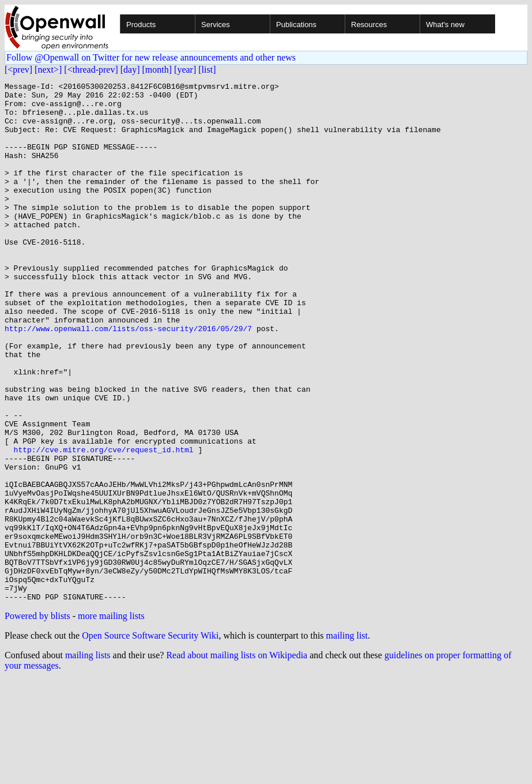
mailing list (347, 739)
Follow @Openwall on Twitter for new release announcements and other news (151, 57)
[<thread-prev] (91, 70)
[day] (130, 70)
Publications (296, 25)
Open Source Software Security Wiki (150, 739)
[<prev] (18, 70)
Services (216, 25)
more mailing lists (111, 720)
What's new (445, 25)
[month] (157, 70)
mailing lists (88, 759)
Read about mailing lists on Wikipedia (237, 759)
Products (141, 25)
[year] (185, 70)
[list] (207, 70)
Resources (369, 25)
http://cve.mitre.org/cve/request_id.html (104, 524)
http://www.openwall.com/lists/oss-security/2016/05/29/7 (128, 378)
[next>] (48, 70)
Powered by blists (37, 720)
